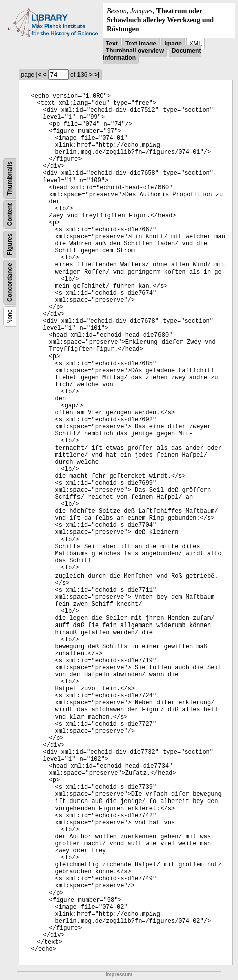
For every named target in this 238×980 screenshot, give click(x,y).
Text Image (141, 44)
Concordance (10, 282)
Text (112, 44)
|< (39, 75)
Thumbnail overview (135, 51)
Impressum (119, 975)
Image (173, 44)
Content (10, 214)
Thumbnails (10, 178)
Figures (10, 244)
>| (97, 75)
